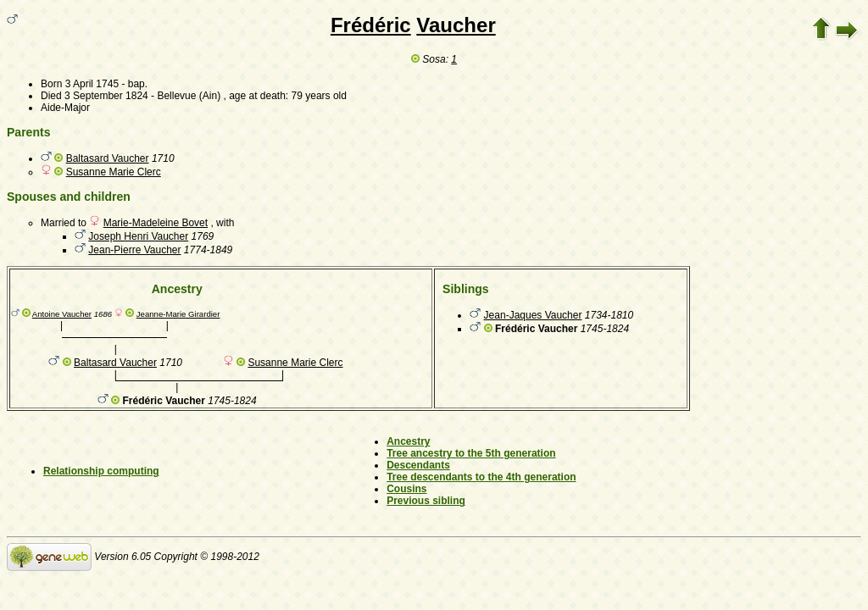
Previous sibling (426, 501)
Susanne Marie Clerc (114, 172)
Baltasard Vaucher (108, 158)
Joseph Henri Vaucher (138, 236)
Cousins (406, 489)
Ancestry (408, 441)
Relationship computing (101, 471)
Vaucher (456, 25)
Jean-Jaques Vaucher (533, 315)
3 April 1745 (92, 84)
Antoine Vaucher (62, 314)
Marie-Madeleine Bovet (156, 223)
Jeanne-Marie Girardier (178, 314)
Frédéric (371, 25)
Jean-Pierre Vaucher (134, 250)
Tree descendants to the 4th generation (481, 477)
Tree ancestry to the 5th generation (471, 453)
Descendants (418, 465)
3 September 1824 (106, 96)
